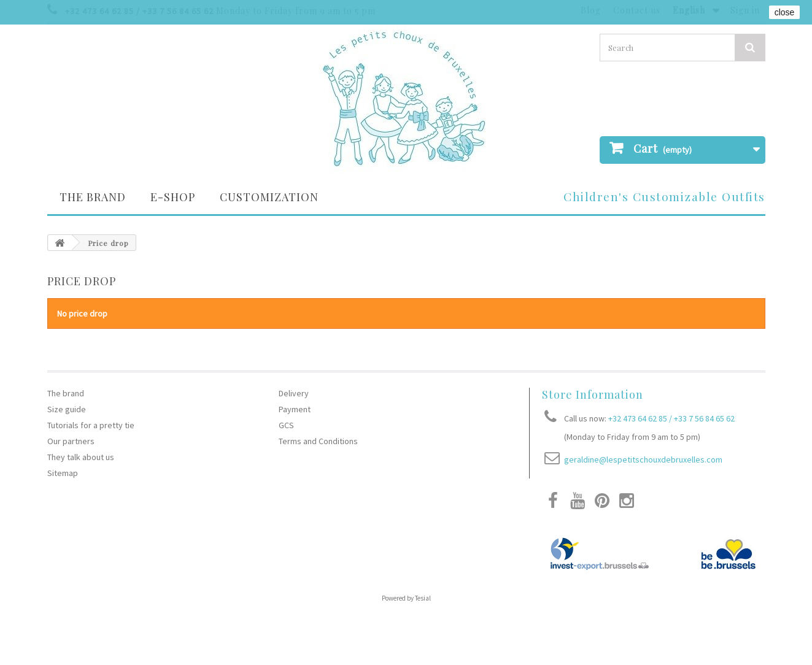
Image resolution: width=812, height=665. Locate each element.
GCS (286, 425)
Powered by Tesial (406, 598)
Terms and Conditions (318, 441)
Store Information (593, 394)
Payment (295, 409)
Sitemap (63, 473)
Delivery (294, 393)
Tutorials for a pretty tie (91, 425)
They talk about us (81, 457)
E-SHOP (173, 197)
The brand (93, 197)
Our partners (71, 441)
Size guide (67, 409)
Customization (269, 197)
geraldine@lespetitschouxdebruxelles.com (643, 459)
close (785, 12)
